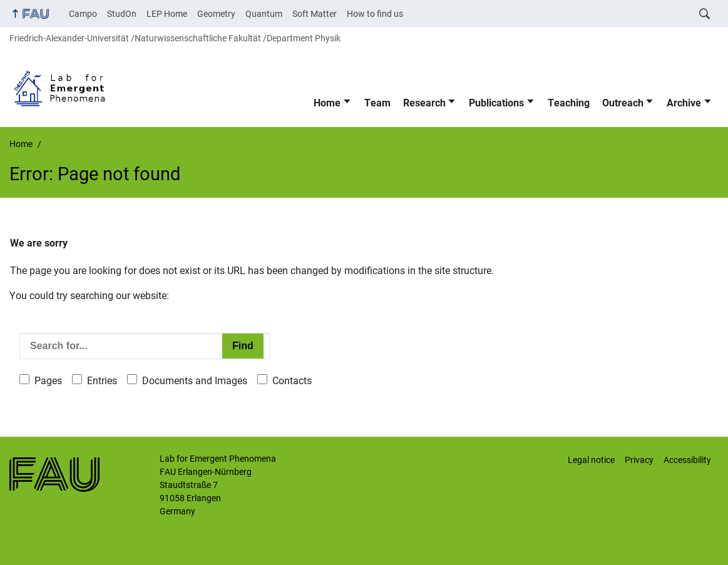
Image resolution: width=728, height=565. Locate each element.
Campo (83, 14)
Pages (48, 381)
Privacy (639, 460)
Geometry (216, 14)
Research (424, 103)
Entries (102, 381)
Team (377, 103)
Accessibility (687, 460)
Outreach (623, 103)
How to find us (375, 14)
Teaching (569, 103)
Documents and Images (195, 381)
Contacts (292, 381)
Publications (496, 103)
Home (327, 103)
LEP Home (167, 14)
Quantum (264, 14)
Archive (684, 103)
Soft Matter (315, 14)
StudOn (122, 14)
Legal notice (591, 460)
